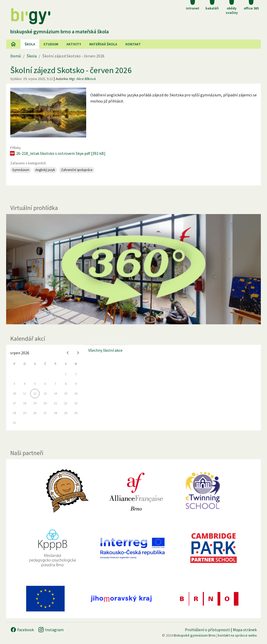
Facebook (22, 630)
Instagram (51, 630)
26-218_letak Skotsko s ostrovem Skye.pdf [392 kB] (57, 153)
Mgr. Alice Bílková (82, 79)
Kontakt (133, 44)
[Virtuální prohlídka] (133, 269)
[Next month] (78, 353)
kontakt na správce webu (237, 635)
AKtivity (74, 44)
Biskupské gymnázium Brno (195, 635)
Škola (30, 44)
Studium (51, 44)
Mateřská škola (103, 44)
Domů (16, 56)
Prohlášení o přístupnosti (207, 630)
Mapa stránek (245, 630)
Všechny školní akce (105, 350)
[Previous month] (68, 353)
